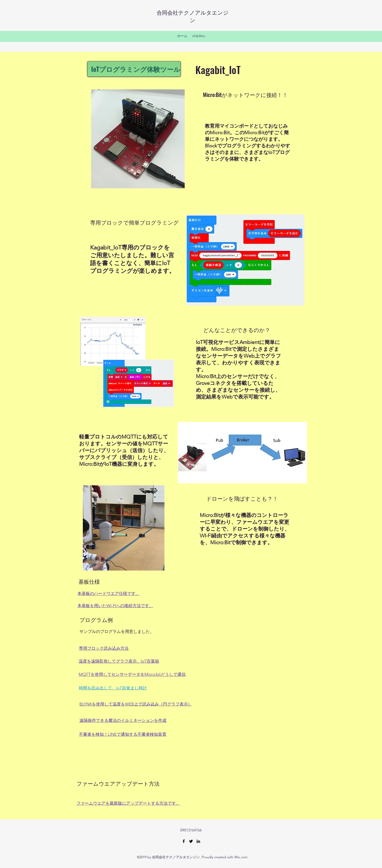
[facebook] (184, 841)
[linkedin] (198, 841)
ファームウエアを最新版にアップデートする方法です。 (128, 803)
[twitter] (191, 841)
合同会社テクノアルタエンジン (193, 16)
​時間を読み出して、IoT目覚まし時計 (113, 688)
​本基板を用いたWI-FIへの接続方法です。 (115, 606)
